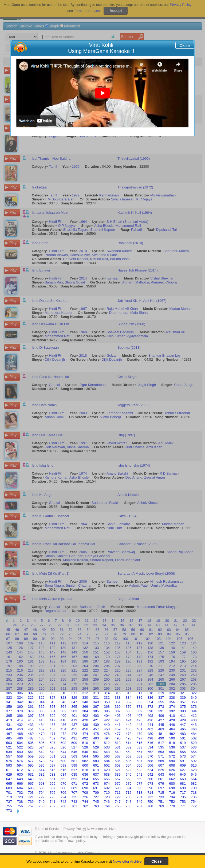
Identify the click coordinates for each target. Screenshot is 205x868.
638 (107, 774)
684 (20, 788)
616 (64, 770)
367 (96, 707)
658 (129, 779)
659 (139, 779)
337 (161, 698)
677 (139, 783)
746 (107, 802)
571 (161, 756)
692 (107, 788)
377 (9, 711)
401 (74, 716)
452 (42, 729)
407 (139, 716)
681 (183, 783)
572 (172, 756)
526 (64, 747)
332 (107, 698)
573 (183, 756)
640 (129, 774)
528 (85, 747)
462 (150, 729)
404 (107, 716)
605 (139, 765)
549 (118, 752)
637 (96, 774)
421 (96, 720)
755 (9, 806)
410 (172, 716)
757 (31, 806)
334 (129, 698)
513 (118, 743)
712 (129, 793)
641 (139, 774)
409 (161, 716)
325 (31, 698)
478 (129, 734)
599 (74, 765)
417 (53, 720)
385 (96, 711)
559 (31, 756)
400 (64, 716)
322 (194, 693)
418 (64, 720)
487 (31, 738)
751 (161, 802)
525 (53, 747)
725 (74, 797)
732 (150, 797)
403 (96, 716)
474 (85, 734)
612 (20, 770)
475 (96, 734)
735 (183, 797)
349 (96, 702)
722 (42, 797)
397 (31, 716)
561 (53, 756)
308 (42, 693)
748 (129, 802)
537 (183, 747)
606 (150, 765)
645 (183, 774)
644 (172, 774)
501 (183, 738)
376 (194, 707)
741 (53, 802)
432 (20, 725)
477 (118, 734)
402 (85, 716)
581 (74, 761)
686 (42, 788)
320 (172, 693)
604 (129, 765)
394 (194, 711)
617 (74, 770)
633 (53, 774)
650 (42, 779)
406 (129, 716)
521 (9, 747)
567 (118, 756)
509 (74, 743)
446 (172, 725)
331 (96, 698)
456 (85, 729)
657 (118, 779)
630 (20, 774)
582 (85, 761)
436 (64, 725)
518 (172, 743)
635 (74, 774)
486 (20, 738)
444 (150, 725)
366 (85, 707)
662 (172, 779)
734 (172, 797)
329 (74, 698)
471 (53, 734)
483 (183, 734)
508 (64, 743)
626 (172, 770)
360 (20, 707)
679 (161, 783)
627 (183, 770)
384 (85, 711)
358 (194, 702)
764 (107, 806)
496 (129, 738)
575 (9, 761)
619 (96, 770)
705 (53, 793)
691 (96, 788)
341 (9, 702)
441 (118, 725)
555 (183, 752)
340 (194, 698)
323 (9, 698)
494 (107, 738)
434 (42, 725)
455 (74, 729)
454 (64, 729)
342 (20, 702)
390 (150, 711)
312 (85, 693)
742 (64, 802)
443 (139, 725)
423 (118, 720)
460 (129, 729)
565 (96, 756)
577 (31, 761)
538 (194, 747)
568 (129, 756)
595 (31, 765)
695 (139, 788)
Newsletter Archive (127, 861)
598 (64, 765)
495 (118, 738)
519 (183, 743)
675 (118, 783)
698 (172, 788)
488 (42, 738)
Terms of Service (48, 829)
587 (139, 761)
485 (9, 738)
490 (64, 738)
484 (194, 734)
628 (194, 770)
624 (150, 770)
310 (64, 693)
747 (118, 802)
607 (161, 765)
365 (74, 707)
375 (183, 707)
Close (184, 45)
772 (194, 806)
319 (161, 693)
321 (183, 693)
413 (9, 720)
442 (129, 725)
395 (9, 716)
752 (172, 802)
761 (74, 806)
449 (9, 729)
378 (20, 711)
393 (183, 711)
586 (129, 761)
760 (64, 806)
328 (64, 698)
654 (85, 779)
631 (31, 774)
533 (139, 747)
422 (107, 720)
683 (9, 788)
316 (129, 693)
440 (107, 725)
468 (20, 734)
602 (107, 765)
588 (150, 761)
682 (194, 783)
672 (85, 783)
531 (118, 747)
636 (85, 774)
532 (129, 747)
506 (42, 743)
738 (20, 802)
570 (150, 756)
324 (20, 698)
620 (107, 770)
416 (42, 720)
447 (183, 725)
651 (53, 779)
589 (161, 761)
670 (64, 783)
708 (85, 793)
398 (42, 716)
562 (64, 756)
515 (139, 743)
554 (172, 752)
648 (20, 779)
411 (183, 716)
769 (161, 806)
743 (74, 802)
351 (118, 702)
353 (139, 702)
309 (53, 693)
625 (161, 770)
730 (129, 797)
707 (74, 793)
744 (85, 802)
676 (129, 783)
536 (172, 747)
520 (194, 743)
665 (9, 783)
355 (161, 702)
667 (31, 783)
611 (9, 770)
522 (20, 747)
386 (107, 711)
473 (74, 734)
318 (150, 693)
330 (85, 698)
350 (107, 702)
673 (96, 783)
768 (150, 806)
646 (194, 774)
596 (42, 765)
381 (53, 711)
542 (42, 752)
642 (150, 774)
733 (161, 797)
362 (42, 707)
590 (172, 761)
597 (53, 765)
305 (9, 693)
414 (20, 720)
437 (74, 725)
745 (96, 802)
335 (139, 698)
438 (85, 725)
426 (150, 720)
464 (172, 729)
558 (20, 756)
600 (85, 765)
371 (139, 707)
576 (20, 761)
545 (74, 752)
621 (118, 770)
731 (139, 797)
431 (9, 725)
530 (107, 747)
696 (150, 788)
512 (107, 743)
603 (118, 765)
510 (85, 743)
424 (129, 720)
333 (118, 698)
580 (64, 761)
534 (150, 747)
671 (74, 783)
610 (194, 765)
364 (64, 707)
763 (96, 806)
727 (96, 797)
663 (183, 779)
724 (64, 797)
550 (129, 752)
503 (9, 743)
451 (31, 729)
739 (31, 802)
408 (150, 716)
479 (139, 734)
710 (107, 793)
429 (183, 720)
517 (161, 743)
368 (107, 707)
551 (139, 752)
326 (42, 698)
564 (85, 756)
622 (129, 770)
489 (53, 738)
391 (161, 711)
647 (9, 779)
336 (150, 698)
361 (31, 707)
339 (183, 698)
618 (85, 770)
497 (139, 738)
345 (53, 702)
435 (53, 725)
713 (139, 793)
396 (20, 716)
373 (161, 707)
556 (194, 752)
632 (42, 774)
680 (172, 783)
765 (118, 806)
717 (183, 793)
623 (139, 770)
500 (172, 738)
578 (42, 761)
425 (139, 720)
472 (64, 734)
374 (172, 707)
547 (96, 752)
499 (161, 738)
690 (85, 788)
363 (53, 707)
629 (9, 774)
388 (129, 711)
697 (161, 788)
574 (194, 756)
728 (107, 797)
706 (64, 793)
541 (31, 752)
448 (194, 725)
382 (64, 711)
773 (9, 811)
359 (9, 707)
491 (74, 738)
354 (150, 702)
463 (161, 729)
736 (194, 797)
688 (64, 788)
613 (31, 770)
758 (42, 806)
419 (74, 720)
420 (85, 720)
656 (107, 779)
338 (172, 698)
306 (20, 693)
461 (139, 729)
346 (64, 702)
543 (53, 752)
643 (161, 774)
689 (74, 788)
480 (150, 734)
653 (74, 779)
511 (96, 743)
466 (194, 729)
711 (118, 793)
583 (96, 761)
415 (31, 720)
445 (161, 725)
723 (53, 797)
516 (150, 743)
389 (139, 711)
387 (118, 711)
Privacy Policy (74, 829)
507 (53, 743)
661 (161, 779)
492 (85, 738)
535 (161, 747)
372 (150, 707)
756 (20, 806)
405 (118, 716)
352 (129, 702)
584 (107, 761)
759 (53, 806)
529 (96, 747)
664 (194, 779)
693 (118, 788)
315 (118, 693)
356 (172, 702)
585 (118, 761)
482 (172, 734)
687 (53, 788)
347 (74, 702)
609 (183, 765)
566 (107, 756)
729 (118, 797)
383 (74, 711)
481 (161, 734)
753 (183, 802)
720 (20, 797)
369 (118, 707)
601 (96, 765)
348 (85, 702)
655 (96, 779)
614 (42, 770)
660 (150, 779)
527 (74, 747)
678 (150, 783)
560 (42, 756)
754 (194, 802)
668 (42, 783)
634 (64, 774)
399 (53, 716)
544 (64, 752)
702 (20, 793)
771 (183, 806)
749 (139, 802)
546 (85, 752)
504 (20, 743)
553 (161, 752)
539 (9, 752)
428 (172, 720)
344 (42, 702)
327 (53, 698)
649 (31, 779)
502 (194, 738)
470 (42, 734)
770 (172, 806)
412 (194, 716)
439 (96, 725)
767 (139, 806)
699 (183, 788)
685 (31, 788)
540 (20, 752)
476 (107, 734)
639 (118, 774)
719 (9, 797)
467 (9, 734)
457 (96, 729)
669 (53, 783)
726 (85, 797)
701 (9, 793)
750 (150, 802)
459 (118, 729)
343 (31, 702)
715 (161, 793)
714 (150, 793)
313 (96, 693)
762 (85, 806)
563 (74, 756)
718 (194, 793)
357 (183, 702)
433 (31, 725)
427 (161, 720)
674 (107, 783)
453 (53, 729)
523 (31, 747)
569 (139, 756)
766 (129, 806)
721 (31, 797)
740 (42, 802)
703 (31, 793)
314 (107, 693)
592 (194, 761)
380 (42, 711)
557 (9, 756)
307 (31, 693)
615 (53, 770)
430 (194, 720)
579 (53, 761)
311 (74, 693)
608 (172, 765)
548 (107, 752)
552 (150, 752)
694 (129, 788)
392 (172, 711)
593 (9, 765)
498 (150, 738)
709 (96, 793)
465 (183, 729)
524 (42, 747)
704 (42, 793)
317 (139, 693)
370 (129, 707)
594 (20, 765)
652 (64, 779)
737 (9, 802)
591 (183, 761)
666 (20, 783)
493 (96, 738)
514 (129, 743)
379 (31, 711)
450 (20, 729)
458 (107, 729)
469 (31, 734)
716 (172, 793)
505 (31, 743)
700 (194, 788)
